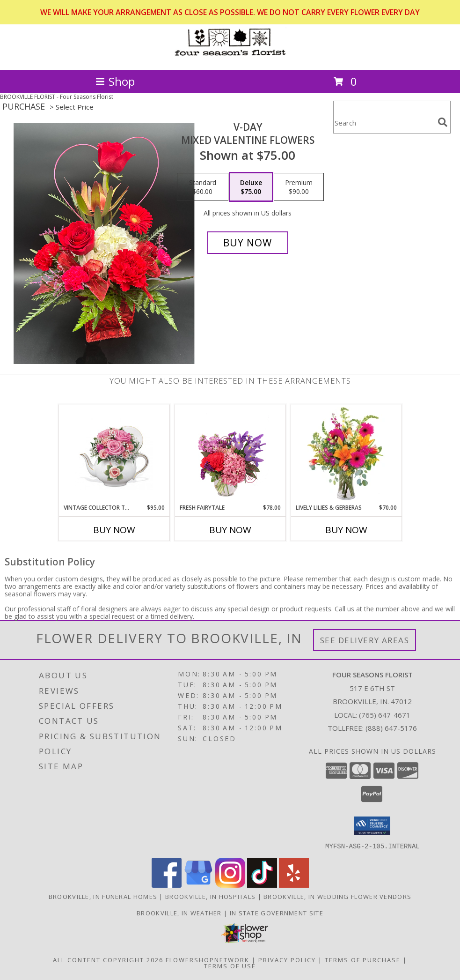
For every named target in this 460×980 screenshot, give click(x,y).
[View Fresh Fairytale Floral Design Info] (230, 454)
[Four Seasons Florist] (230, 56)
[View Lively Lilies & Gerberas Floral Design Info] (346, 454)
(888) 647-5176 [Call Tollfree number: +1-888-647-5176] (391, 728)
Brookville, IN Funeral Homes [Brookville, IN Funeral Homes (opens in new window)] (103, 896)
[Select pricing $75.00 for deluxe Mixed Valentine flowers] (251, 187)
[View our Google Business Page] (198, 885)
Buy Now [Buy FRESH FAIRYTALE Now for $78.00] (230, 530)
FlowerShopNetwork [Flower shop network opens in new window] (208, 959)
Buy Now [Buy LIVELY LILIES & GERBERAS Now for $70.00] (346, 530)
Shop (115, 81)
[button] (372, 826)
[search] (443, 122)
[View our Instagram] (230, 885)
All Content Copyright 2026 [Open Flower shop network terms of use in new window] (108, 959)
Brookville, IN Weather (179, 913)
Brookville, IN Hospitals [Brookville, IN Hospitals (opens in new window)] (210, 896)
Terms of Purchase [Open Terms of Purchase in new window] (363, 959)
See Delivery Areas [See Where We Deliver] (365, 640)
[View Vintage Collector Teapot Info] (114, 454)
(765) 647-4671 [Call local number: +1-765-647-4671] (385, 715)
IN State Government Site (277, 913)
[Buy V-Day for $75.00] (248, 243)
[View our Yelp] (294, 885)
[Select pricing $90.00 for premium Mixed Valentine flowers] (299, 187)
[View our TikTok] (262, 885)
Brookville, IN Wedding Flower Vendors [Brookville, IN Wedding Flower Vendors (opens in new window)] (337, 896)
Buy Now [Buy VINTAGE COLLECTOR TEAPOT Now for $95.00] (114, 530)
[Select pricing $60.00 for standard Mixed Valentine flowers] (203, 187)
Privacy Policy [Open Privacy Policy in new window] (287, 959)
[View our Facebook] (167, 885)
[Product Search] (384, 123)
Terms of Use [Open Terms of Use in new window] (230, 965)
